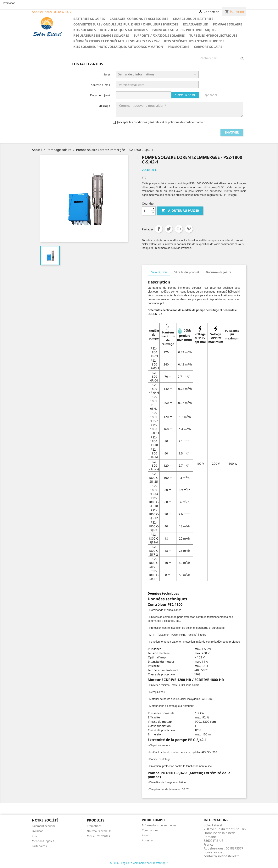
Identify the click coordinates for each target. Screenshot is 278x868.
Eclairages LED (196, 24)
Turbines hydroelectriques (213, 36)
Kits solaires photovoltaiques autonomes (111, 30)
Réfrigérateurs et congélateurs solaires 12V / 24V (116, 41)
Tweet (169, 229)
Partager (159, 229)
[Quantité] (147, 211)
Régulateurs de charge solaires (101, 36)
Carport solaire (208, 47)
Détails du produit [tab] (186, 272)
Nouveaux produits (99, 831)
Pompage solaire (228, 24)
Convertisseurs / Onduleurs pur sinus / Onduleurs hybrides (126, 24)
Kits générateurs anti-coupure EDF (194, 41)
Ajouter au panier (180, 211)
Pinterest (189, 229)
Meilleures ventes (98, 836)
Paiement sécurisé (44, 826)
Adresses (148, 840)
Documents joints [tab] (219, 272)
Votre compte (154, 820)
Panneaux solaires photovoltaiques (184, 30)
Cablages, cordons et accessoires (139, 19)
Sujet (107, 74)
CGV (34, 836)
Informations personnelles (159, 825)
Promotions (179, 47)
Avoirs (146, 835)
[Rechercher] (222, 58)
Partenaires (39, 846)
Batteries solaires (89, 19)
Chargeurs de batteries (193, 19)
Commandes (150, 830)
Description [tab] (159, 272)
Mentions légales (43, 841)
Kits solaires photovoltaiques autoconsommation (118, 47)
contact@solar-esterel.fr (221, 856)
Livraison (38, 831)
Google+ (179, 229)
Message (104, 106)
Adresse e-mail (100, 85)
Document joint (100, 95)
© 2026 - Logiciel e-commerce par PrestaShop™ (139, 863)
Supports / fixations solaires (159, 36)
